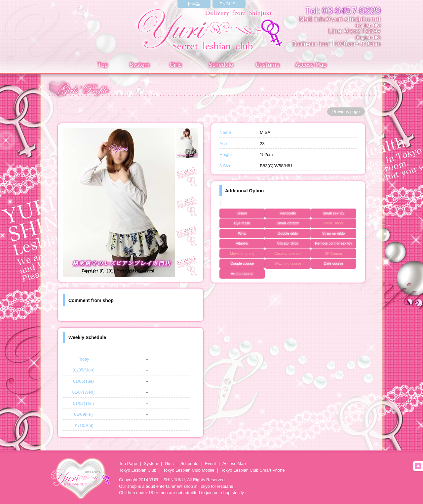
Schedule (222, 66)
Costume (268, 66)
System (138, 66)
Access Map (312, 66)
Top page (103, 66)
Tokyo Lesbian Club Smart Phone (253, 470)
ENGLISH (229, 4)
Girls (177, 66)
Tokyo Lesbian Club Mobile (189, 470)
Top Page (128, 464)
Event (210, 464)
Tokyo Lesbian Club (138, 470)
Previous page (346, 112)
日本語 (194, 4)
